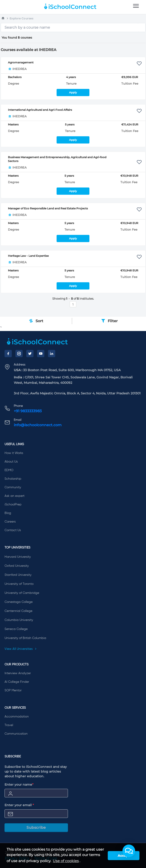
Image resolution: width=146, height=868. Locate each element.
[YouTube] (41, 354)
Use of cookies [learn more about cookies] (66, 861)
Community (13, 487)
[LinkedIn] (52, 354)
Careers (10, 522)
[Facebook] (8, 354)
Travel (9, 725)
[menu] (136, 6)
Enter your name (19, 785)
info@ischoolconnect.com (38, 425)
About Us (11, 462)
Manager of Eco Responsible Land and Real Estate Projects (48, 208)
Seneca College (16, 629)
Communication (16, 734)
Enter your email (19, 805)
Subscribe (36, 827)
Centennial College (18, 611)
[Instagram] (19, 354)
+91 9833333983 (28, 411)
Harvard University (18, 557)
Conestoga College (19, 602)
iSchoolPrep (13, 505)
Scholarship (13, 479)
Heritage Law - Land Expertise (28, 256)
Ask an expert (14, 496)
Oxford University (17, 566)
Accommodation (17, 717)
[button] (129, 851)
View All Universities (21, 649)
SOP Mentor (13, 690)
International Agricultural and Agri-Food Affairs (40, 110)
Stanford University (18, 575)
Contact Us (13, 530)
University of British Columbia (25, 638)
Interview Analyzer (18, 673)
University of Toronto (19, 584)
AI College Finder (17, 682)
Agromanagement (21, 62)
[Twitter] (30, 354)
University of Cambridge (22, 593)
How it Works (14, 453)
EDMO (9, 470)
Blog (8, 513)
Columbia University (19, 620)
